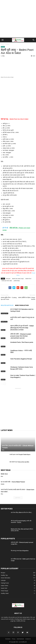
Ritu (3, 56)
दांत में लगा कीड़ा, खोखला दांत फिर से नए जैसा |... (22, 512)
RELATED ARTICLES (7, 305)
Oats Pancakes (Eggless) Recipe (21, 359)
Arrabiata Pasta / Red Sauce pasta (22, 342)
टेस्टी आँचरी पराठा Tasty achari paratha (19, 462)
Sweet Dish (4, 588)
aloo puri (8, 279)
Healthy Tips (4, 322)
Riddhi (3, 484)
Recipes (3, 47)
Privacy (14, 639)
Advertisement (20, 639)
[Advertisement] (18, 19)
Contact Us (28, 639)
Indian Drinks (4, 586)
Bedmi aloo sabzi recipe (18, 279)
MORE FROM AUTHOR (22, 305)
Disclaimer (8, 639)
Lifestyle (3, 580)
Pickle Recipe (4, 591)
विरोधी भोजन (4, 474)
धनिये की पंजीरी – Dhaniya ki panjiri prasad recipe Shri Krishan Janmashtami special (21, 336)
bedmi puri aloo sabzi (7, 281)
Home (2, 44)
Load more (18, 498)
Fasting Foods (5, 313)
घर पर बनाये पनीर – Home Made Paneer (13, 482)
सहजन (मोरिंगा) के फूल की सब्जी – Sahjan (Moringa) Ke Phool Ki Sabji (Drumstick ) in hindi (22, 328)
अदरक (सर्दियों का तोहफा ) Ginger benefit (27, 298)
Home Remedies (6, 578)
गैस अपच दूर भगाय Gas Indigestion (20, 551)
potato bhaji (17, 281)
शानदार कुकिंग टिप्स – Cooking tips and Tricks (9, 298)
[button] (34, 40)
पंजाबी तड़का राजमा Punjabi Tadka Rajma (20, 454)
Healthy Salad (5, 593)
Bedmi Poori (28, 279)
